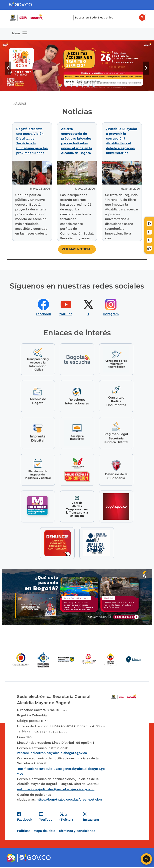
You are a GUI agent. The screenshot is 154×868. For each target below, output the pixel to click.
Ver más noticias (77, 248)
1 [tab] (60, 85)
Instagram (111, 313)
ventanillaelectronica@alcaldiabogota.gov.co (52, 754)
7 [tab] (94, 85)
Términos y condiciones (77, 832)
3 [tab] (71, 85)
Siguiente (146, 68)
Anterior (8, 68)
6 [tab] (88, 85)
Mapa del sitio (44, 832)
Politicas (24, 832)
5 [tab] (83, 85)
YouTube (66, 313)
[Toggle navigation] (20, 33)
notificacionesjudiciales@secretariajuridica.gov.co (56, 790)
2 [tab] (66, 85)
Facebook (43, 313)
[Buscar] (110, 18)
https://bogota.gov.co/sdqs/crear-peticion (69, 800)
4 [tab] (77, 85)
